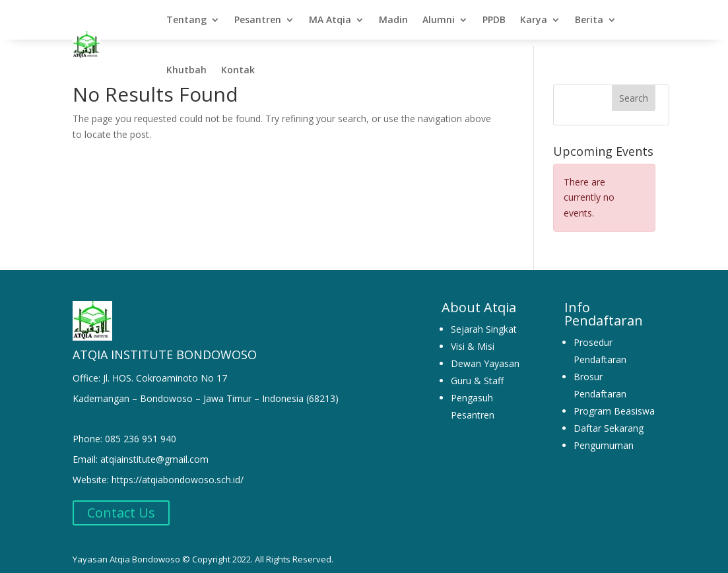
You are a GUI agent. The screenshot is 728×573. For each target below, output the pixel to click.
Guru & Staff (477, 374)
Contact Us (121, 506)
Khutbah (186, 70)
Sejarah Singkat (484, 322)
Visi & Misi (473, 340)
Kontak (238, 70)
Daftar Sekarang (609, 421)
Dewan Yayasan (485, 357)
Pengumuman (604, 439)
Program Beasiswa (614, 404)
